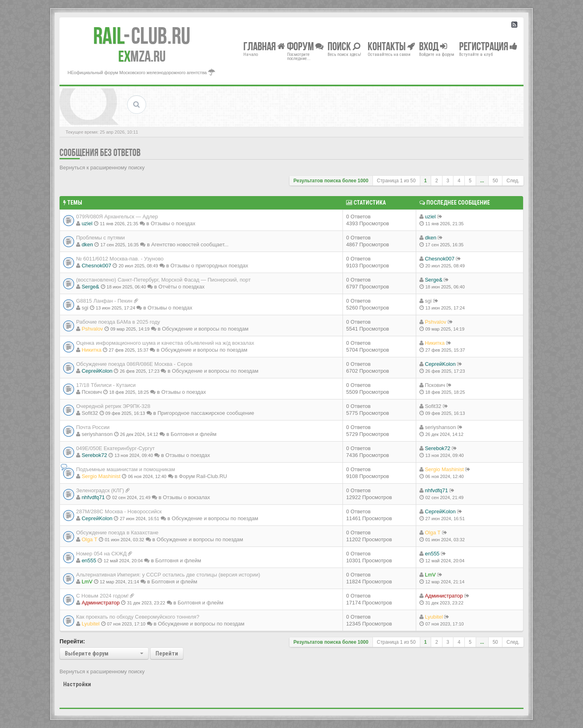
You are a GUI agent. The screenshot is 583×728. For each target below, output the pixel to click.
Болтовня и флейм (193, 434)
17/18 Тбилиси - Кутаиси (106, 385)
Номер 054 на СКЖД (101, 554)
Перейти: (72, 641)
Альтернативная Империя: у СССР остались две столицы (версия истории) (168, 575)
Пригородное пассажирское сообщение (206, 413)
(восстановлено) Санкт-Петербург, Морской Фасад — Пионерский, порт (163, 280)
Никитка (92, 350)
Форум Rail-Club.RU (203, 476)
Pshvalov (93, 329)
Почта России (93, 427)
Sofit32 (90, 413)
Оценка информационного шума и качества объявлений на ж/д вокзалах (165, 343)
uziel (87, 223)
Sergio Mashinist (101, 476)
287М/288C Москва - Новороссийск (119, 511)
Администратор (101, 603)
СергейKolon (97, 371)
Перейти (167, 653)
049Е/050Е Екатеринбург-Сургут (115, 448)
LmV (87, 582)
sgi (85, 308)
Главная (264, 46)
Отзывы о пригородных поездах (209, 266)
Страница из (396, 181)
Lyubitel (91, 624)
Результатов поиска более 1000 (331, 181)
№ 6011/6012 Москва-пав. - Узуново (120, 259)
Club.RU (142, 36)
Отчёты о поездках (181, 287)
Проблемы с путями (100, 238)
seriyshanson (97, 434)
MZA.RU (142, 56)
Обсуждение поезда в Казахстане (117, 533)
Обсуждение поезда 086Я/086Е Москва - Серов (134, 364)
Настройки (77, 684)
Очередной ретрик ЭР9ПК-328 (113, 406)
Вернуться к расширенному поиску (102, 168)
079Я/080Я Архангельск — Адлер (117, 217)
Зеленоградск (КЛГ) (100, 490)
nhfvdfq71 (93, 497)
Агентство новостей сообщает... (190, 244)
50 (495, 181)
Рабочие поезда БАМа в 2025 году (118, 322)
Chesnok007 (97, 266)
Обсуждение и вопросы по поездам (205, 329)
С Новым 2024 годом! (102, 596)
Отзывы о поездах (173, 223)
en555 (89, 560)
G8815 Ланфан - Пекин (104, 301)
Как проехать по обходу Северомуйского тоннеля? (138, 617)
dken (87, 244)
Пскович (92, 392)
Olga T (90, 539)
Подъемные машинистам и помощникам (126, 469)
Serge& (90, 287)
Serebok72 (95, 455)
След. (513, 181)
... (482, 181)
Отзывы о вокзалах (186, 497)
